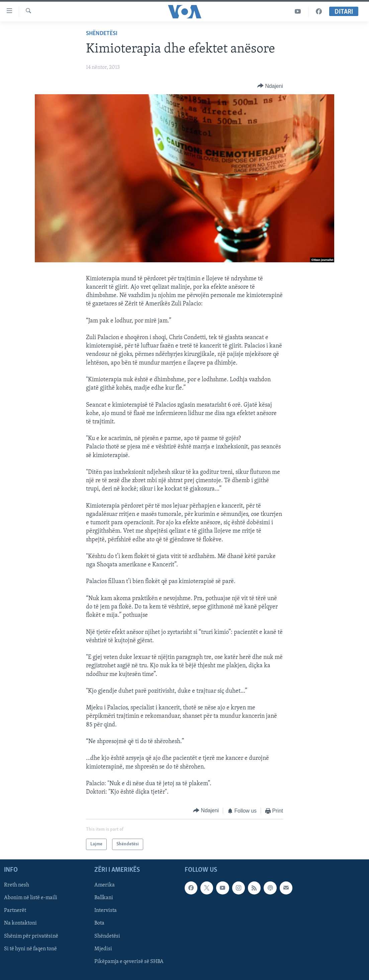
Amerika (105, 885)
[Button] (270, 86)
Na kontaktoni (20, 923)
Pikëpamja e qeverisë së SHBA (129, 962)
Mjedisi (103, 949)
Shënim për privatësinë (31, 936)
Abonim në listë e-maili (31, 898)
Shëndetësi (102, 34)
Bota (99, 923)
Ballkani (104, 898)
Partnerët (15, 911)
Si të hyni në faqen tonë (30, 949)
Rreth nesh (17, 885)
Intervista (106, 911)
